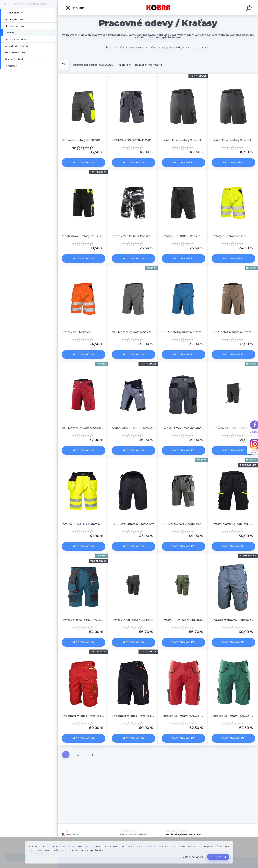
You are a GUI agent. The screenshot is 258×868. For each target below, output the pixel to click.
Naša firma (69, 834)
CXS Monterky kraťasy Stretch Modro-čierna (183, 332)
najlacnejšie (106, 65)
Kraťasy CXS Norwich (76, 332)
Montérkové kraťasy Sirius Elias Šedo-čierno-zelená (233, 140)
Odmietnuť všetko (193, 857)
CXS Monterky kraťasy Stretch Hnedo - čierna (233, 332)
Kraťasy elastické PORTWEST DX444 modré (83, 620)
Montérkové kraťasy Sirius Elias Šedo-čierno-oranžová (183, 140)
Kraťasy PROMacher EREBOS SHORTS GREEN (183, 620)
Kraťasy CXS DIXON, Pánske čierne (183, 236)
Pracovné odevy (131, 47)
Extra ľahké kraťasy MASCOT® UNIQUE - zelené (233, 716)
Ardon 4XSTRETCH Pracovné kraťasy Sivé (133, 428)
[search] (249, 9)
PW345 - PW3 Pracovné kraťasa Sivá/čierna (183, 428)
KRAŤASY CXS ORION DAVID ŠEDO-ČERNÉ (133, 140)
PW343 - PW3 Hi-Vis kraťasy (81, 524)
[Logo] (158, 8)
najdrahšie (124, 65)
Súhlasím (218, 857)
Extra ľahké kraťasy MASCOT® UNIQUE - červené (183, 716)
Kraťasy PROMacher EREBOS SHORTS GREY (133, 620)
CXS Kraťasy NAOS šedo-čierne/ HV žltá (183, 524)
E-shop (75, 8)
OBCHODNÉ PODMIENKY (134, 834)
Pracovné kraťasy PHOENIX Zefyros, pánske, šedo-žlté (83, 140)
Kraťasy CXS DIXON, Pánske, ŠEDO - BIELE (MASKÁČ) (133, 236)
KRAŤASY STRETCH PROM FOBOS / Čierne (233, 428)
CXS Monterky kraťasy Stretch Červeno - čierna (83, 428)
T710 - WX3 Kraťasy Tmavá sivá (133, 524)
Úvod (108, 47)
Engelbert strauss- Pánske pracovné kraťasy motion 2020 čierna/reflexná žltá (133, 716)
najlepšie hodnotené (149, 65)
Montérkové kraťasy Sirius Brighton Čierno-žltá (83, 236)
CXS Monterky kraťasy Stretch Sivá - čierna (133, 332)
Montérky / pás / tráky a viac (30, 4)
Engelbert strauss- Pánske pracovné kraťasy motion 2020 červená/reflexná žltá (83, 716)
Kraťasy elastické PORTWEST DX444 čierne (233, 524)
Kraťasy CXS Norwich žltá (229, 236)
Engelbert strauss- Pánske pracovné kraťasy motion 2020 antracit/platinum (233, 620)
